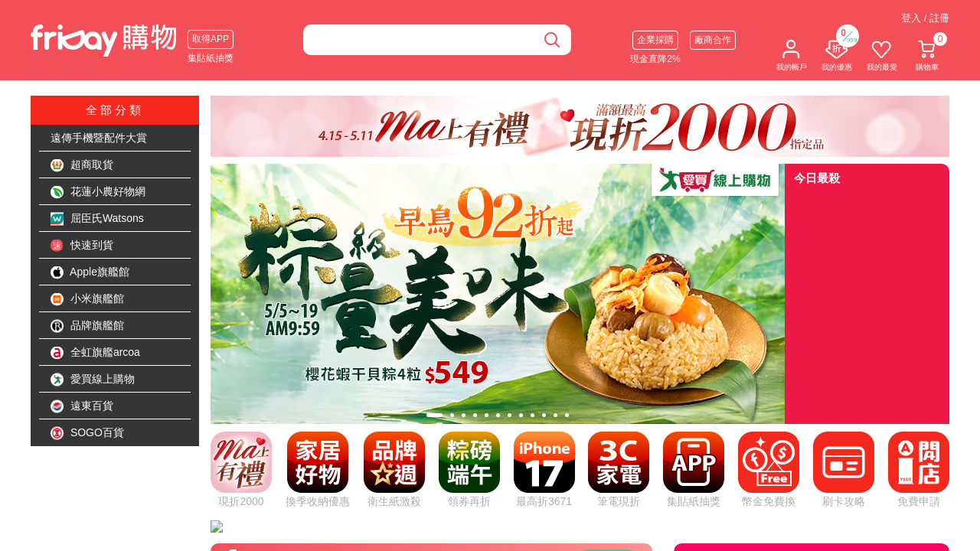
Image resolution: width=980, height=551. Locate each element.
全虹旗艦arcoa (95, 353)
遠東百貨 (82, 406)
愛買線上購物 (93, 380)
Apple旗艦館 (90, 272)
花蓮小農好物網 (98, 192)
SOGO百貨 (87, 433)
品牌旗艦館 (87, 326)
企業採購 (655, 40)
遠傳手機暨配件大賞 (99, 138)
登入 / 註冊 (925, 18)
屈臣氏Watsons (97, 219)
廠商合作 (713, 40)
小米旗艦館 (87, 299)
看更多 (609, 379)
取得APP (211, 39)
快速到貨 (82, 246)
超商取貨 (82, 165)
